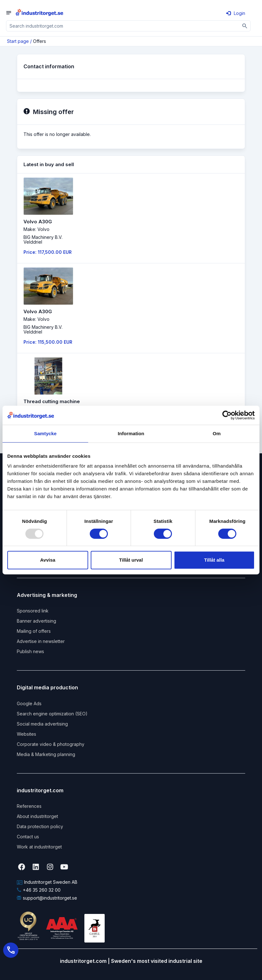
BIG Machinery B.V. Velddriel (43, 240)
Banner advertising (36, 621)
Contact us (28, 837)
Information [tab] (131, 433)
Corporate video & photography (51, 744)
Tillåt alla (214, 560)
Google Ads (29, 703)
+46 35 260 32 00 (39, 890)
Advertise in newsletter (41, 641)
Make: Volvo (36, 229)
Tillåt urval (131, 560)
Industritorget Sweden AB (47, 882)
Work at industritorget (39, 847)
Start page (18, 41)
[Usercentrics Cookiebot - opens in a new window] (227, 415)
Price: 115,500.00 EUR (48, 342)
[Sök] (245, 26)
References (29, 806)
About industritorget (37, 816)
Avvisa (48, 560)
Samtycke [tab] (46, 433)
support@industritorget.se (47, 898)
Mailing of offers (34, 631)
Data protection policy (40, 826)
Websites (26, 734)
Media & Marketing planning (46, 754)
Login (236, 13)
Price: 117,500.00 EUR (48, 252)
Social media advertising (42, 724)
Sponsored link (33, 611)
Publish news (30, 651)
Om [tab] (216, 433)
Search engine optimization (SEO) (52, 714)
